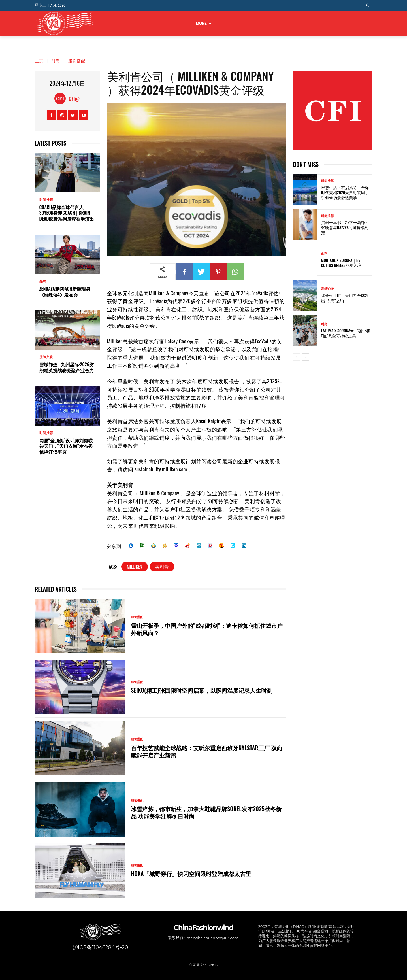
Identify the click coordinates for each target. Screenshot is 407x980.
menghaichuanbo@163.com (212, 939)
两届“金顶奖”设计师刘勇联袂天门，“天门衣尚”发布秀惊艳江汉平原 (66, 446)
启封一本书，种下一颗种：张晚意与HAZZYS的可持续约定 (345, 227)
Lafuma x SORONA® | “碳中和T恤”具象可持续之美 (346, 333)
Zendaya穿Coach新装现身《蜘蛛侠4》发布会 (65, 292)
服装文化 (46, 357)
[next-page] (306, 357)
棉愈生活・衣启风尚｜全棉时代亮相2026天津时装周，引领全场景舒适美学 (345, 192)
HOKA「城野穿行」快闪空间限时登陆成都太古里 (191, 874)
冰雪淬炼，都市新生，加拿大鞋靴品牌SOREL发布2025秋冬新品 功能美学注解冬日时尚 (206, 813)
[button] (368, 6)
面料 (324, 254)
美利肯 (162, 567)
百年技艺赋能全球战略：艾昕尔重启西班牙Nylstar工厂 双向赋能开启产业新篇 (207, 751)
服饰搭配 (77, 60)
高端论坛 (327, 289)
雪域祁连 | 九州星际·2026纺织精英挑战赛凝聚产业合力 (67, 367)
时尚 (56, 60)
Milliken (135, 567)
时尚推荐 (46, 200)
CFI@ (74, 99)
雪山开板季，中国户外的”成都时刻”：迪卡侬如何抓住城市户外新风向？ (207, 629)
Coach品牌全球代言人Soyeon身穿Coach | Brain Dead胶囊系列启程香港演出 (67, 213)
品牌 (43, 281)
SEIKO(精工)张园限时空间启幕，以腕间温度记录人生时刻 (202, 690)
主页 (39, 60)
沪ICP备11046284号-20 (100, 947)
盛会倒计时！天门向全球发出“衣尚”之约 (345, 298)
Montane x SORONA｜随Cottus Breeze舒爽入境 (341, 262)
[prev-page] (297, 357)
